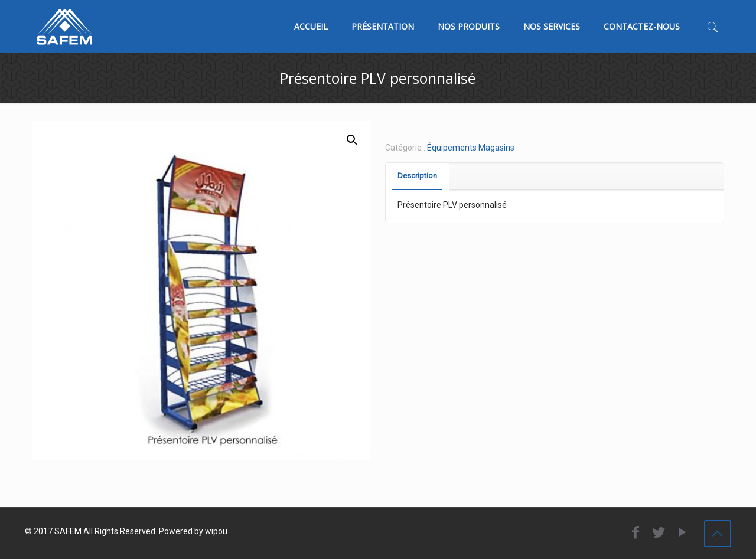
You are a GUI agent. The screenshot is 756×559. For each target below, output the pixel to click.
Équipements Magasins (471, 148)
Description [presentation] (417, 176)
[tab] (418, 176)
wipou (216, 531)
